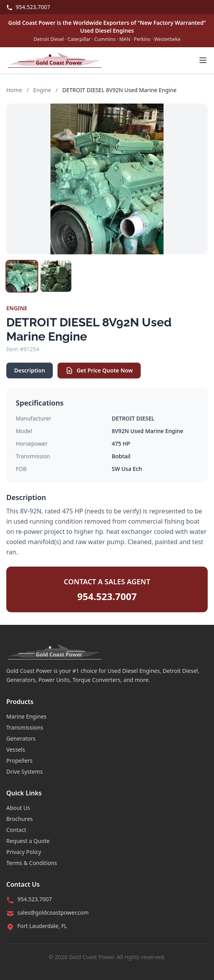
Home (14, 90)
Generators (21, 738)
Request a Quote (28, 841)
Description (30, 370)
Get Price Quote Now (99, 371)
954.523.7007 (28, 7)
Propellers (20, 760)
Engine (42, 90)
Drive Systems (25, 772)
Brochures (20, 819)
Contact (16, 830)
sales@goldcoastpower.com (53, 912)
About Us (18, 808)
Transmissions (25, 727)
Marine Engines (26, 716)
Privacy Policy (24, 852)
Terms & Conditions (32, 863)
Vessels (16, 749)
